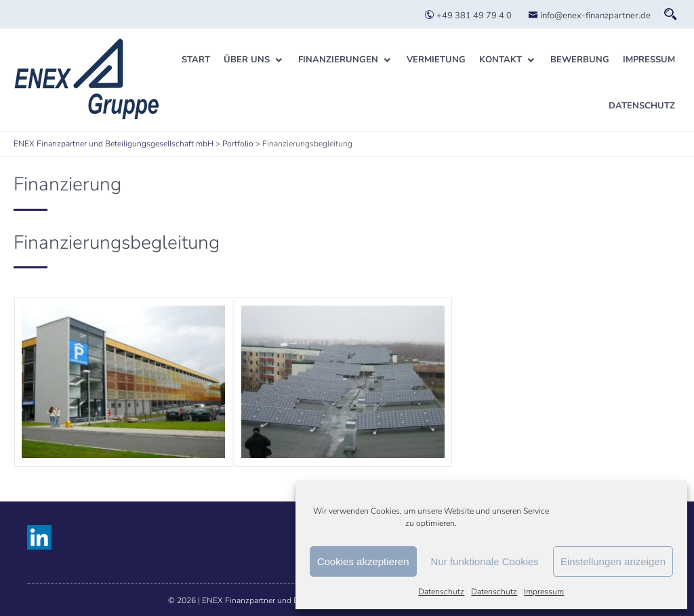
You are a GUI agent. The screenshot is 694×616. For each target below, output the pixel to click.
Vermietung (436, 60)
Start (196, 60)
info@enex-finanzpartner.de (589, 16)
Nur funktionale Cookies (485, 561)
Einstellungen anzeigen (613, 561)
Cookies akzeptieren (363, 561)
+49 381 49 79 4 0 (468, 16)
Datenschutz (441, 592)
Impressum (544, 592)
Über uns (247, 60)
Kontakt (501, 60)
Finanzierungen (338, 60)
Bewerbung (580, 60)
